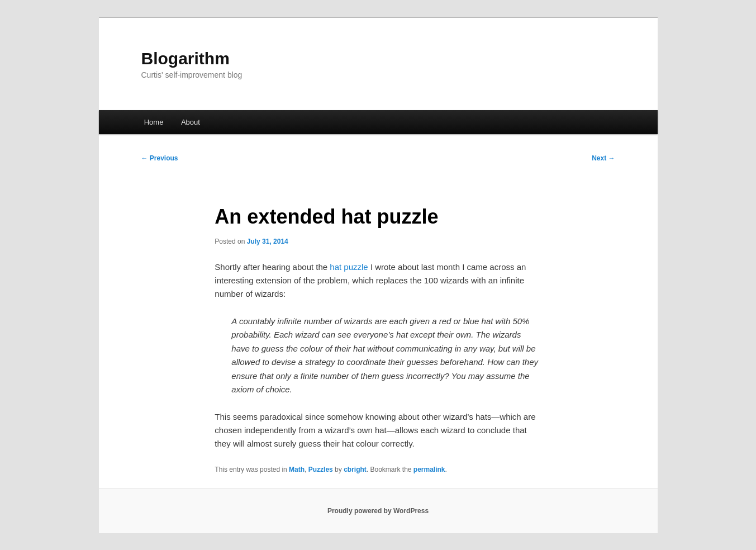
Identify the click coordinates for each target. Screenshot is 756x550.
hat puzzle (349, 267)
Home (154, 122)
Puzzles (321, 470)
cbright (355, 470)
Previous (160, 158)
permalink (429, 470)
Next (603, 158)
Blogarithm (186, 58)
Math (297, 470)
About (191, 122)
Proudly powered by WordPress (378, 511)
